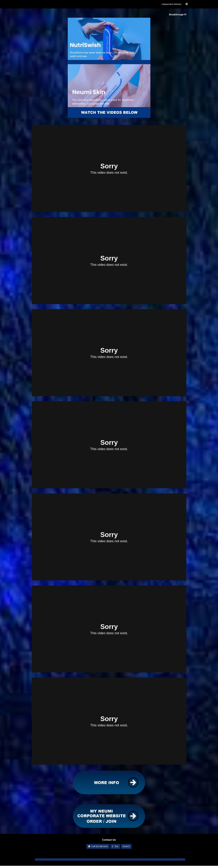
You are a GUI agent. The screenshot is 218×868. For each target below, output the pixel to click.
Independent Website (172, 4)
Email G (126, 846)
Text (115, 846)
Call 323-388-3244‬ (98, 846)
